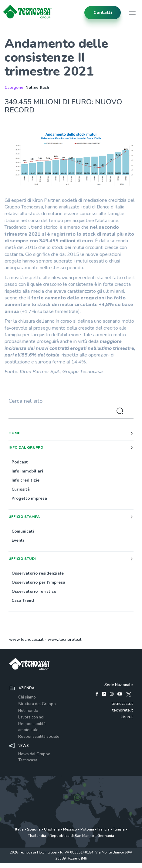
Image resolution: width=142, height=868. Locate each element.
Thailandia (37, 836)
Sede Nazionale (119, 685)
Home (14, 433)
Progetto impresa (29, 499)
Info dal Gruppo (26, 447)
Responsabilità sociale (39, 737)
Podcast (20, 462)
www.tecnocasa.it (26, 639)
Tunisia (119, 829)
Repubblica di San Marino (72, 836)
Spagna (34, 829)
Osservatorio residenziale (38, 573)
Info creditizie (25, 480)
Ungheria (52, 829)
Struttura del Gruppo (37, 704)
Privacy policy (27, 865)
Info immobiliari (27, 471)
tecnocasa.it (122, 704)
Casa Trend (23, 601)
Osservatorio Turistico (34, 592)
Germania (106, 836)
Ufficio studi (22, 559)
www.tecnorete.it (64, 639)
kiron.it (127, 717)
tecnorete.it (123, 710)
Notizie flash (37, 88)
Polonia (87, 829)
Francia (103, 829)
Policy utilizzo (52, 865)
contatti (103, 13)
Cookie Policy (75, 865)
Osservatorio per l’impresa (38, 582)
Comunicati (23, 531)
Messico (70, 829)
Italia (19, 829)
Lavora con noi (31, 717)
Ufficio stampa (24, 517)
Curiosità (21, 489)
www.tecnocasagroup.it (107, 865)
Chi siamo (27, 697)
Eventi (18, 540)
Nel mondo (28, 711)
